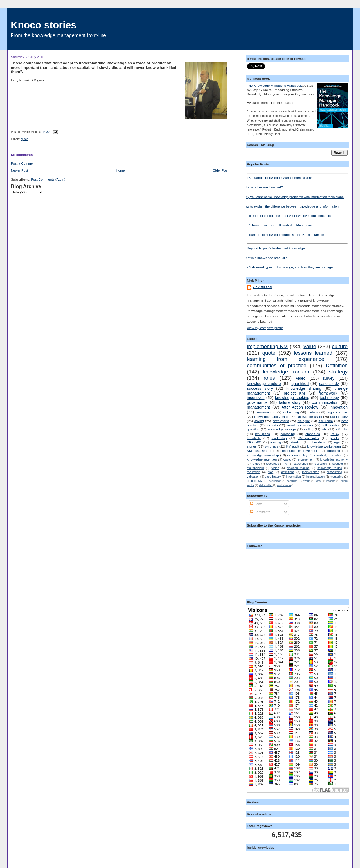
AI (286, 464)
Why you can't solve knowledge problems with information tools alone (293, 197)
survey (329, 378)
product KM (255, 481)
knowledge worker (300, 425)
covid (287, 459)
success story (260, 388)
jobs (318, 481)
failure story (290, 402)
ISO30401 (254, 442)
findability (254, 438)
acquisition (275, 481)
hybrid (306, 481)
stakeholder (265, 485)
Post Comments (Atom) (48, 179)
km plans (263, 434)
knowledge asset (310, 417)
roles (269, 378)
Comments (260, 512)
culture (340, 346)
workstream (284, 485)
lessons (331, 481)
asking (259, 421)
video (301, 378)
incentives (256, 398)
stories (252, 446)
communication (325, 402)
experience (301, 464)
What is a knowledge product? (265, 258)
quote (24, 139)
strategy (338, 372)
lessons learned (313, 353)
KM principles (308, 438)
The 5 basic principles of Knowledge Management (279, 225)
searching (288, 434)
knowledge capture (264, 384)
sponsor (338, 464)
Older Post (221, 170)
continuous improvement (299, 451)
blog (271, 472)
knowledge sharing (304, 388)
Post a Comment (23, 163)
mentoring (337, 477)
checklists (318, 442)
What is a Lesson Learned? (263, 187)
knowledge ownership (263, 455)
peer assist (280, 421)
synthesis (272, 446)
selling (309, 429)
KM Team (326, 421)
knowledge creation (328, 455)
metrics (313, 412)
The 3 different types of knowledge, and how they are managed (289, 267)
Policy (335, 434)
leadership (279, 438)
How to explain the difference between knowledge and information (291, 206)
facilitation (254, 472)
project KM (294, 393)
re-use (256, 464)
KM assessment (259, 451)
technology (329, 398)
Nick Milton (262, 287)
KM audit (293, 446)
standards (313, 434)
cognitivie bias (337, 412)
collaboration (331, 425)
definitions (288, 472)
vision (275, 468)
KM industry (339, 417)
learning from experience (286, 359)
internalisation (315, 477)
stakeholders (255, 468)
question (253, 429)
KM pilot (342, 429)
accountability (297, 455)
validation (253, 477)
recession (320, 464)
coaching (292, 481)
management (258, 407)
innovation (339, 407)
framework (328, 393)
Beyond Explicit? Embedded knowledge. (297, 247)
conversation (265, 412)
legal (337, 442)
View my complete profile (265, 328)
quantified (300, 384)
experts (272, 425)
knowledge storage (282, 429)
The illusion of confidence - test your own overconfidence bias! (288, 216)
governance (257, 402)
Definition (337, 365)
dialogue (303, 421)
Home (120, 170)
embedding (291, 412)
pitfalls (335, 438)
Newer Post (19, 170)
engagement (306, 459)
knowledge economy (334, 459)
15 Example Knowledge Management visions (297, 176)
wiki (324, 429)
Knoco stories (44, 25)
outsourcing (334, 472)
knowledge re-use (330, 468)
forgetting (333, 451)
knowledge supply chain (272, 417)
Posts (256, 504)
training (276, 442)
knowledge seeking (292, 398)
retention (296, 442)
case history (273, 477)
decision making (298, 468)
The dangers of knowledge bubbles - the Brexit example (283, 235)
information (294, 477)
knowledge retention (262, 459)
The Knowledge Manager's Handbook (274, 86)
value (310, 346)
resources (273, 464)
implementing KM (267, 346)
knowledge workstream (324, 446)
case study (329, 384)
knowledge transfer (286, 372)
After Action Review (300, 407)
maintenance (310, 472)
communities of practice (277, 365)
